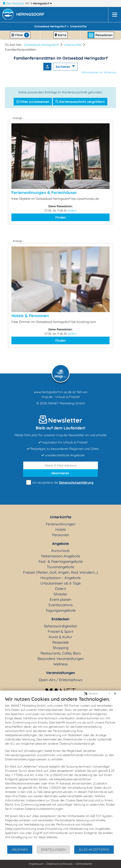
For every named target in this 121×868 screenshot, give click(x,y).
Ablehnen (20, 849)
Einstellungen (53, 849)
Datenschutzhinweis (60, 864)
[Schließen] (115, 694)
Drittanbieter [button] (84, 864)
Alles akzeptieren (94, 849)
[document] (60, 771)
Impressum (36, 864)
